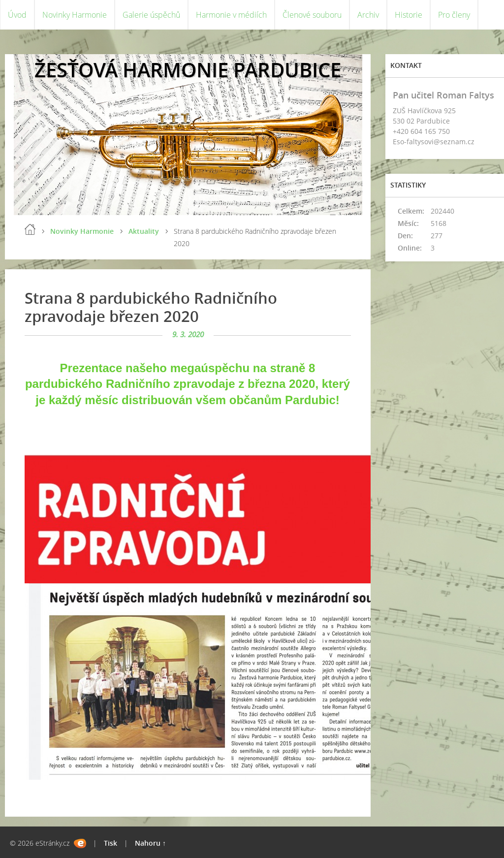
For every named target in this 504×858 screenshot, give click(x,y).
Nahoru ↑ (150, 843)
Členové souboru (312, 15)
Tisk (110, 843)
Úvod (17, 15)
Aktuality (144, 231)
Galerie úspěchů (151, 15)
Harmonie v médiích (231, 15)
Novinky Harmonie (75, 15)
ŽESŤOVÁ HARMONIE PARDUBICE (188, 70)
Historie (409, 15)
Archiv (368, 15)
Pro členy (454, 15)
